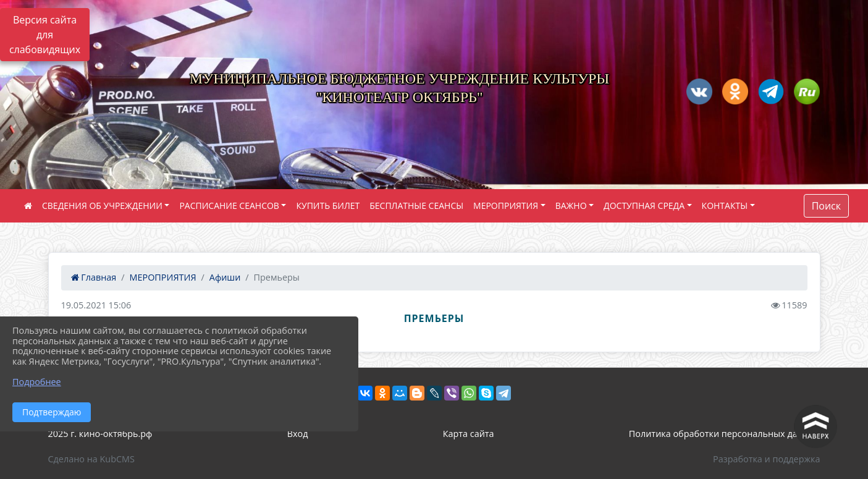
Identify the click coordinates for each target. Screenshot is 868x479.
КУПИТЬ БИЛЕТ (328, 206)
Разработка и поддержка (766, 459)
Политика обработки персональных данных (725, 434)
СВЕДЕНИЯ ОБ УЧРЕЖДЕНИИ (102, 206)
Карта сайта (469, 434)
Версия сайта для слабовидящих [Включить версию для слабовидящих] (45, 35)
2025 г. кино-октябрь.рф (100, 434)
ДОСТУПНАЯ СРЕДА (644, 206)
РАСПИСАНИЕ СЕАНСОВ (229, 206)
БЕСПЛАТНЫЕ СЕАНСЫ (416, 206)
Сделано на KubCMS (91, 459)
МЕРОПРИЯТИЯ (506, 206)
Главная (94, 277)
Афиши (225, 277)
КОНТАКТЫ (725, 206)
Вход (298, 434)
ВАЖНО (571, 206)
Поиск (826, 206)
